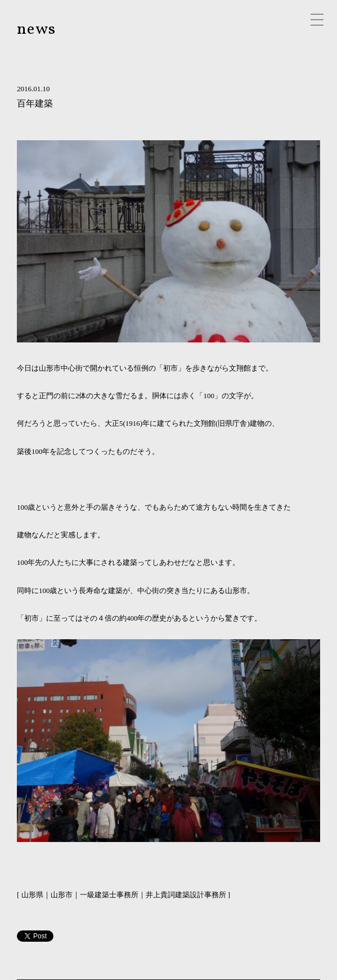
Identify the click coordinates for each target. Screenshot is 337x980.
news (37, 30)
